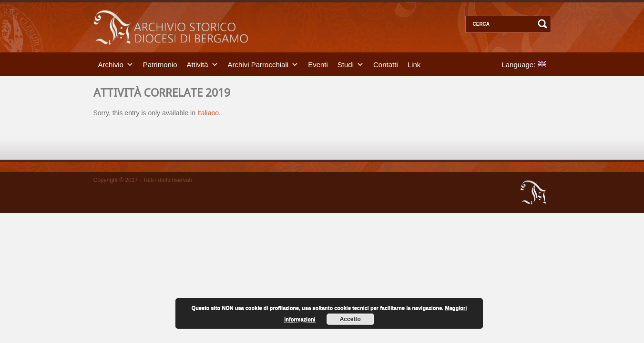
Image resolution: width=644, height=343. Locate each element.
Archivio (111, 64)
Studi (346, 64)
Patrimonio (160, 64)
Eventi (318, 64)
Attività (198, 64)
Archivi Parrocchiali (258, 64)
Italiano (208, 113)
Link (414, 64)
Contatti (386, 64)
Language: (524, 64)
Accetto (350, 319)
